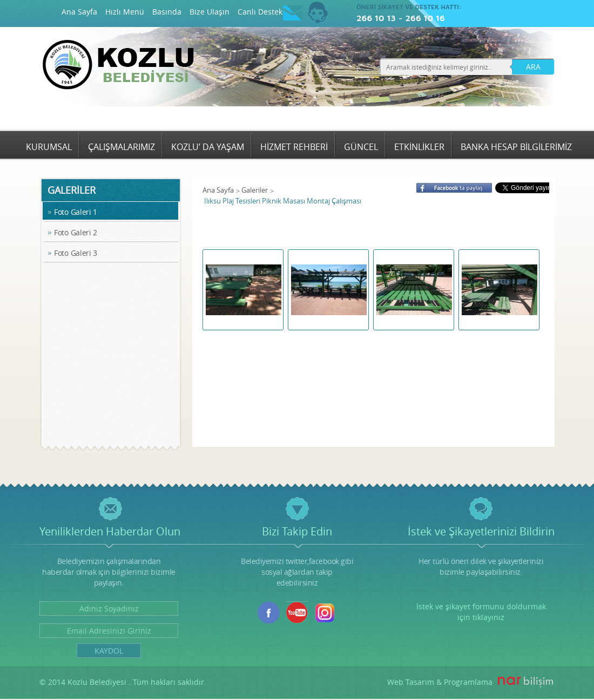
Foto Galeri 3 (76, 253)
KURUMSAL (49, 147)
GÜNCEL (361, 147)
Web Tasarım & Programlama (440, 682)
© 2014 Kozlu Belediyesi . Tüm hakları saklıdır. (123, 682)
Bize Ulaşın (210, 12)
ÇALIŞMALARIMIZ (122, 147)
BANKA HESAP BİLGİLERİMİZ (516, 147)
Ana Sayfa (79, 12)
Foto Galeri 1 (76, 212)
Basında (167, 12)
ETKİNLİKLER (419, 147)
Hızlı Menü (125, 12)
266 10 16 (425, 18)
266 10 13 (376, 18)
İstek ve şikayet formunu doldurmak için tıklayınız (481, 612)
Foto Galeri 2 (76, 232)
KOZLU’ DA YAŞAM (208, 147)
